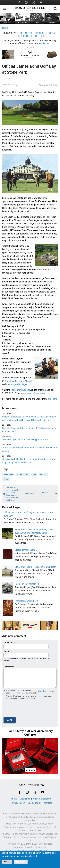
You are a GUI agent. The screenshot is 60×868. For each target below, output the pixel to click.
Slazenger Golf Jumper (26, 550)
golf (34, 474)
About (14, 799)
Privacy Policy (18, 803)
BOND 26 (28, 36)
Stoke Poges (23, 474)
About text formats (47, 691)
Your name (9, 643)
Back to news (9, 85)
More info (33, 856)
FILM (19, 33)
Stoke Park (8, 474)
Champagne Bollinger (17, 384)
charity (43, 474)
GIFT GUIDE (41, 36)
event (6, 479)
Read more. (44, 43)
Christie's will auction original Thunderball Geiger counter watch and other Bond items (12, 494)
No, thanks (21, 862)
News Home (30, 494)
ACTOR (28, 33)
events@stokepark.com (38, 393)
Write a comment (46, 85)
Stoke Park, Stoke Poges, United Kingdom (35, 567)
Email (6, 651)
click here (52, 399)
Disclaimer (25, 799)
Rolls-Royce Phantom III (27, 584)
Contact (48, 803)
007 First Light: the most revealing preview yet (25, 440)
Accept (7, 862)
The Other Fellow (45, 494)
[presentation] (25, 709)
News (5, 28)
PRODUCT (40, 33)
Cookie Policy (34, 803)
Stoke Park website (21, 390)
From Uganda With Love (26, 601)
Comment (8, 667)
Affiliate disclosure (42, 799)
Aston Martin (11, 381)
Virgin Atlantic (25, 381)
